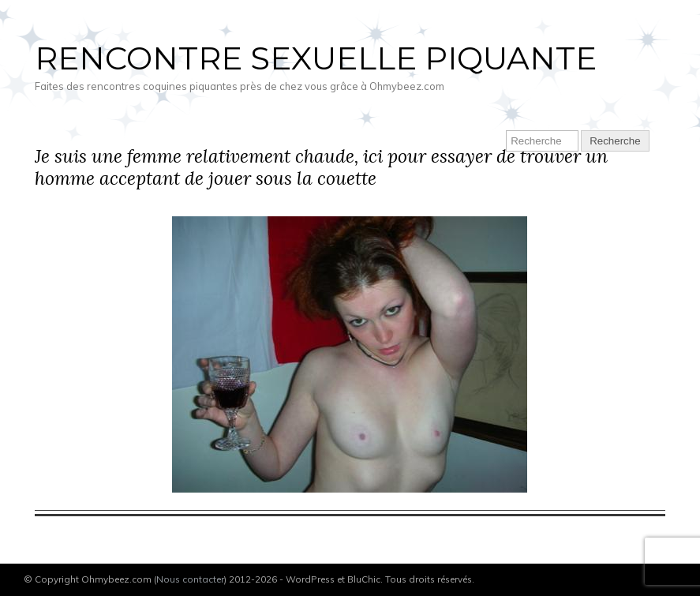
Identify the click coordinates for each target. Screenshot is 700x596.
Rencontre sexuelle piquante (316, 58)
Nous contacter (190, 579)
